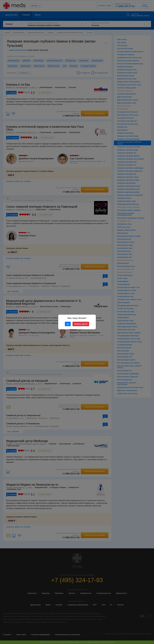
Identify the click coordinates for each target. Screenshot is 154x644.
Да (68, 324)
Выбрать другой (81, 324)
